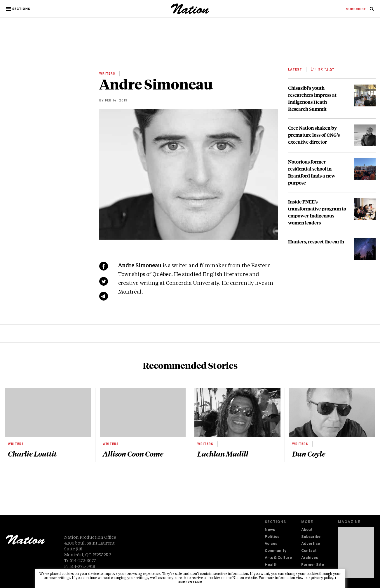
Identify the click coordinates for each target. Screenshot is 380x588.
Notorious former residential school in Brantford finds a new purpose (312, 172)
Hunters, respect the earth (316, 242)
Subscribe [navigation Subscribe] (311, 537)
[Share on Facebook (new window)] (104, 266)
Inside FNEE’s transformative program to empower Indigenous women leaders (317, 212)
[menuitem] (356, 10)
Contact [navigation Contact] (309, 551)
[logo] (190, 13)
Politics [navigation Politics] (272, 537)
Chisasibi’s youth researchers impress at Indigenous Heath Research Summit (312, 98)
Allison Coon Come (133, 454)
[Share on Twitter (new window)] (104, 281)
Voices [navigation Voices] (271, 544)
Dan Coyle (309, 454)
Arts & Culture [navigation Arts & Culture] (278, 558)
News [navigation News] (270, 530)
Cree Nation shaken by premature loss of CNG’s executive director (314, 135)
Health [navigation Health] (271, 565)
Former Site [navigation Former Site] (313, 565)
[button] (19, 9)
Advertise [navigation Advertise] (311, 544)
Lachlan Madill (223, 454)
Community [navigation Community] (276, 551)
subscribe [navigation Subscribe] (356, 10)
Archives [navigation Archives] (310, 558)
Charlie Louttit (32, 454)
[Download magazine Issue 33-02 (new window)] (356, 552)
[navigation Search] (372, 11)
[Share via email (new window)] (104, 296)
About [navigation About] (307, 530)
